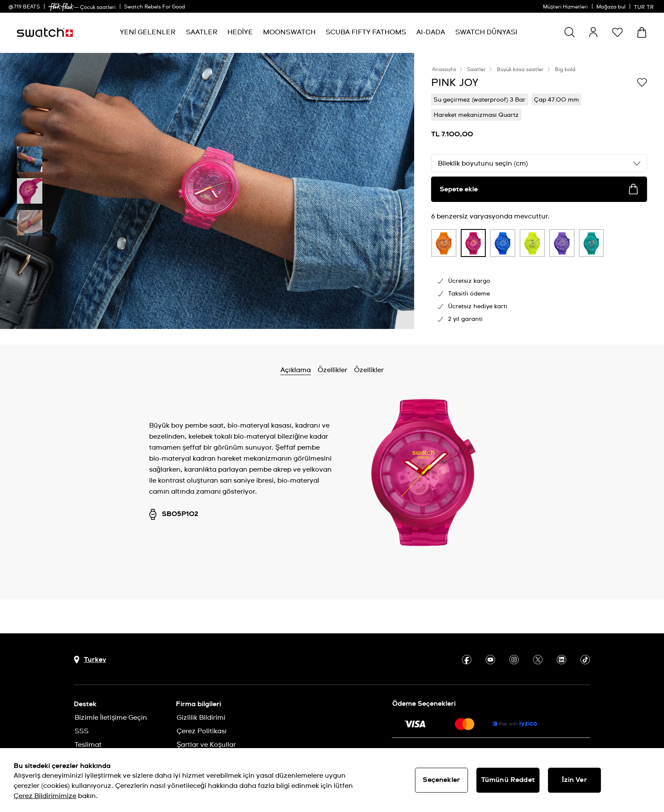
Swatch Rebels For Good (155, 7)
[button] (617, 32)
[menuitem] (148, 32)
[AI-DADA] (431, 32)
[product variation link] (444, 243)
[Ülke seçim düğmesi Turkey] (90, 660)
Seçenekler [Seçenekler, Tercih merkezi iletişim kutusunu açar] (441, 780)
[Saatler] (202, 32)
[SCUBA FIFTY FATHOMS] (366, 32)
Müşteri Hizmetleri (565, 7)
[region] (332, 780)
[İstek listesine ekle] (642, 82)
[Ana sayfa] (45, 32)
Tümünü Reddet (508, 780)
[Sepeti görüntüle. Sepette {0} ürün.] (642, 32)
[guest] (593, 32)
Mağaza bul (611, 7)
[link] (61, 7)
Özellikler (332, 370)
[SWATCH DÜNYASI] (486, 32)
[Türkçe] (645, 6)
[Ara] (570, 32)
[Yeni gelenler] (148, 32)
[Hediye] (240, 32)
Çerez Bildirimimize (45, 796)
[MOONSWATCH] (289, 32)
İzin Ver (574, 780)
